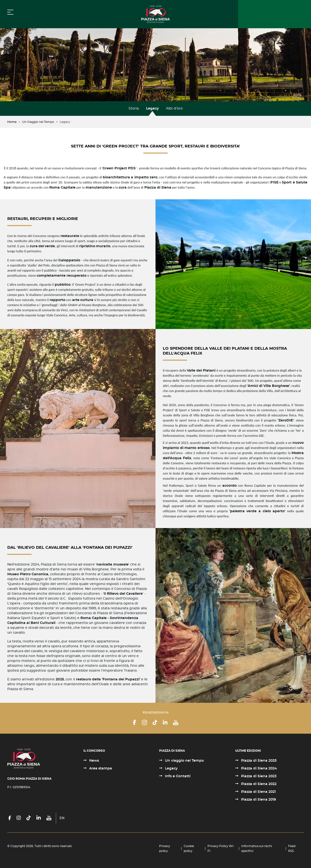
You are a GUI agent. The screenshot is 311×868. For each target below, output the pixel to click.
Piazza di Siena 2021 (258, 792)
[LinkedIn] (165, 722)
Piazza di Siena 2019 (258, 800)
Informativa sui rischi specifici (257, 849)
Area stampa (100, 768)
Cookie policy (189, 849)
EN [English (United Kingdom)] (62, 818)
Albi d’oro (174, 109)
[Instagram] (144, 722)
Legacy (152, 109)
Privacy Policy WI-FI (221, 849)
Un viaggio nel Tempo (184, 761)
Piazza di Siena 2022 (258, 784)
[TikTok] (155, 722)
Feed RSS (292, 849)
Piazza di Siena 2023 (258, 776)
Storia (134, 109)
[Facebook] (135, 722)
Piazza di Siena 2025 (258, 761)
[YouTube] (176, 722)
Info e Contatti (177, 776)
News (94, 761)
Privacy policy (165, 849)
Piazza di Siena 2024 (259, 768)
